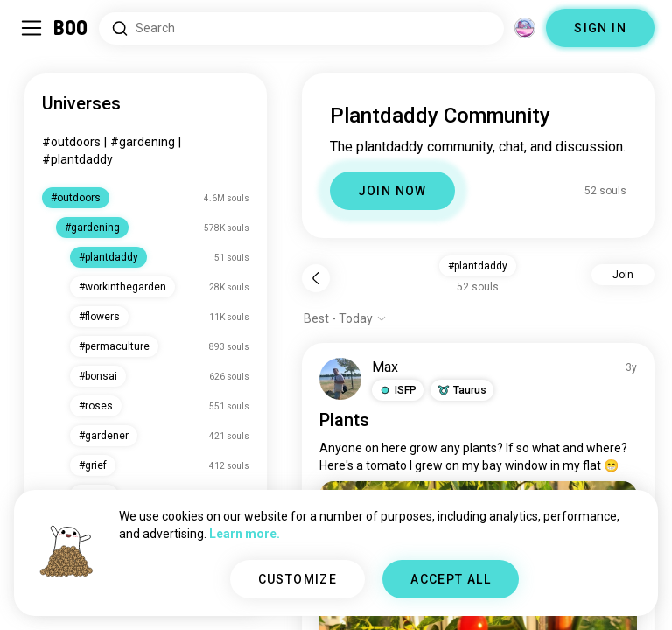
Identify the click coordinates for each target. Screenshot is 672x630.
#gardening (143, 142)
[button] (398, 390)
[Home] (71, 28)
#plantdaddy (77, 159)
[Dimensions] (525, 28)
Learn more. (245, 534)
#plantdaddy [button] (478, 266)
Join (623, 275)
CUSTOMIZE (298, 579)
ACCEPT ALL (451, 579)
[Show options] (345, 318)
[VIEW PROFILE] (340, 379)
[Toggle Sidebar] (31, 28)
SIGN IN (600, 28)
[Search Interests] (301, 28)
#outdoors (71, 142)
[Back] (316, 278)
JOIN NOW (392, 191)
